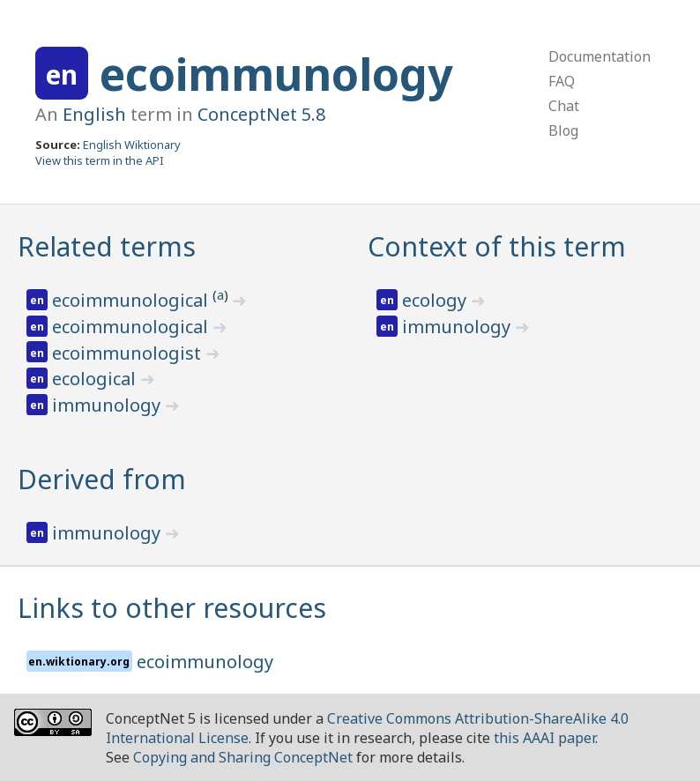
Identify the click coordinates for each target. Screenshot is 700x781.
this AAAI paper (544, 738)
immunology (108, 405)
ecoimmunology (276, 74)
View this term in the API (100, 160)
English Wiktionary (132, 145)
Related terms (107, 246)
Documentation (599, 56)
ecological (96, 379)
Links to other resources (172, 608)
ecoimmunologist (129, 353)
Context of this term (497, 246)
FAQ (562, 81)
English (94, 114)
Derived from (102, 479)
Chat (564, 106)
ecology (436, 300)
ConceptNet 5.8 (261, 114)
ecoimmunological (132, 300)
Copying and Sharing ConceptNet (243, 757)
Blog (563, 130)
